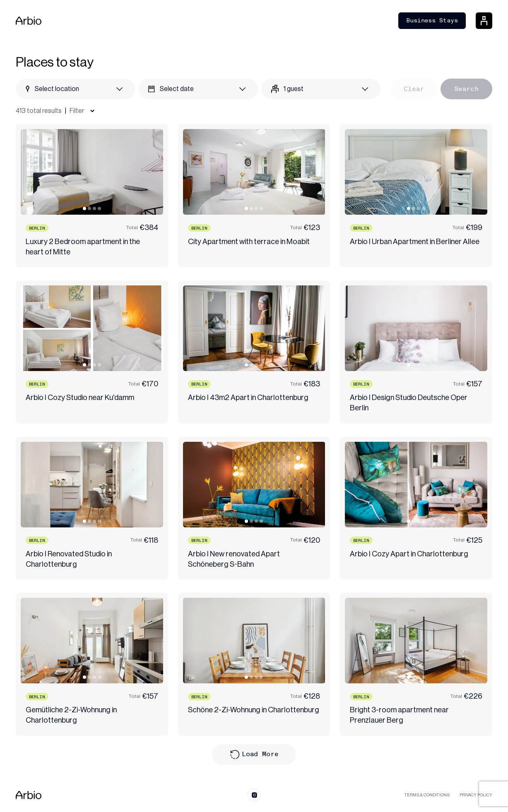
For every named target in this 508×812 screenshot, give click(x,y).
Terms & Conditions (427, 795)
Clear (414, 89)
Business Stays (432, 20)
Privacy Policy (476, 795)
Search (466, 89)
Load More (254, 755)
